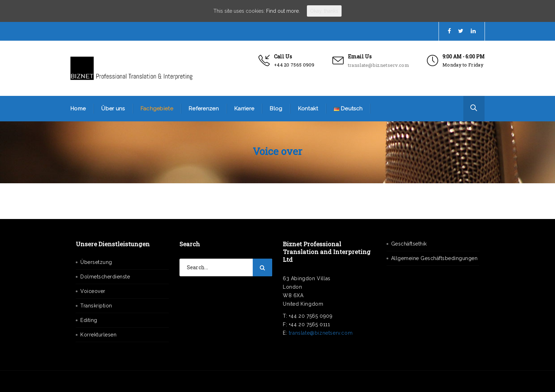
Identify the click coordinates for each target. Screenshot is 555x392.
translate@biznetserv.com (379, 65)
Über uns (113, 109)
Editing (89, 320)
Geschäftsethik (409, 244)
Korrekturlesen (98, 335)
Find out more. (283, 11)
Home (78, 109)
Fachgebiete (157, 109)
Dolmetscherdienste (105, 277)
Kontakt (308, 109)
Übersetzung (96, 262)
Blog (276, 109)
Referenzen (204, 109)
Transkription (96, 306)
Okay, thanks (324, 11)
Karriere (244, 109)
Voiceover (93, 291)
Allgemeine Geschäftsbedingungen (434, 258)
